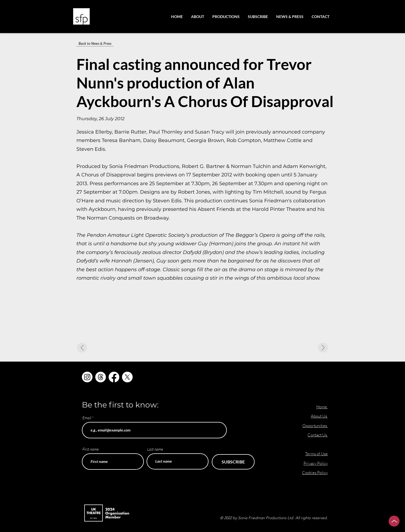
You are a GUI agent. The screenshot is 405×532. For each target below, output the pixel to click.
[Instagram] (87, 377)
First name (90, 449)
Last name (155, 449)
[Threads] (101, 377)
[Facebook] (114, 377)
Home (322, 407)
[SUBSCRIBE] (233, 462)
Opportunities (315, 426)
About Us (319, 416)
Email (87, 418)
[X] (127, 377)
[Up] (394, 521)
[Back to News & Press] (95, 43)
